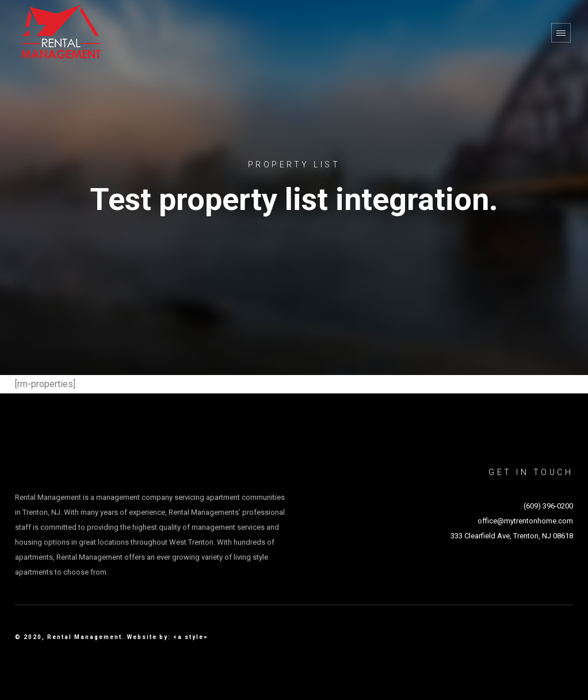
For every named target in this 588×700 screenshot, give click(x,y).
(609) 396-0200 (548, 506)
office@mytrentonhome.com (525, 521)
